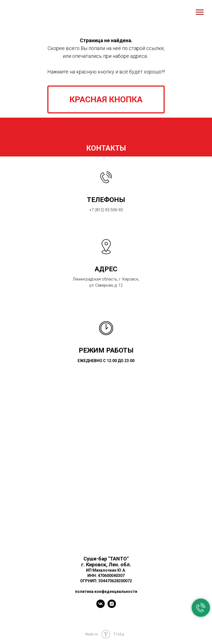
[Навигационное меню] (200, 12)
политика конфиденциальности (106, 591)
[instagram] (112, 606)
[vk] (101, 606)
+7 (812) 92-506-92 (106, 210)
